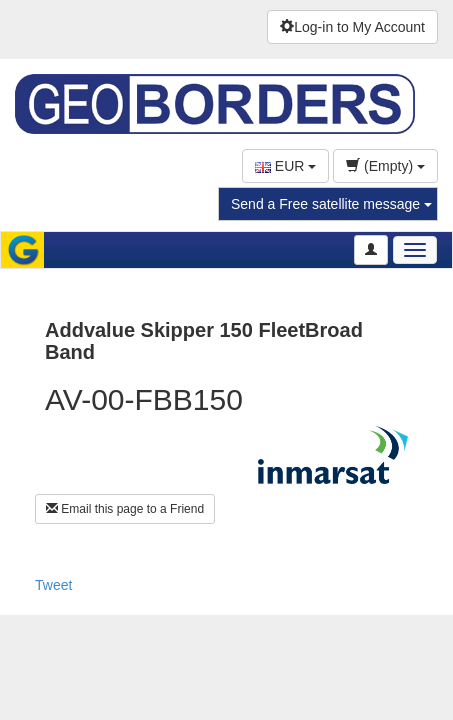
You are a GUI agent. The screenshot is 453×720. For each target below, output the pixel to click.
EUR (285, 166)
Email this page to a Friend (125, 509)
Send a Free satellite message (331, 204)
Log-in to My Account (352, 27)
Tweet (53, 585)
